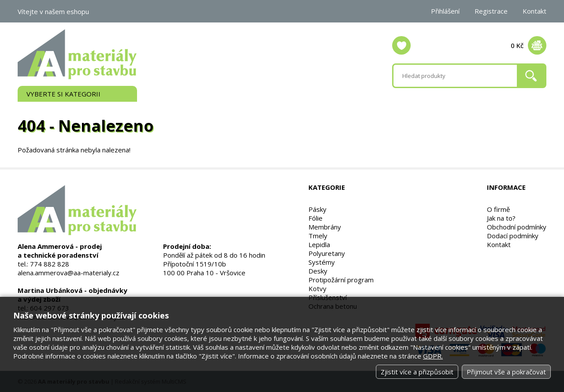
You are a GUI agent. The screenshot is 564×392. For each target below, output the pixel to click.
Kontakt (534, 11)
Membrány (325, 227)
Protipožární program (341, 280)
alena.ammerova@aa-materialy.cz (69, 273)
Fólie (315, 218)
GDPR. (433, 356)
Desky (318, 271)
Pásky (317, 209)
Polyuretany (327, 253)
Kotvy (317, 288)
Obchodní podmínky (517, 227)
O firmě (498, 209)
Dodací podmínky (513, 236)
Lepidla (319, 244)
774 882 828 (50, 264)
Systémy (322, 262)
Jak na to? (501, 218)
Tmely (318, 236)
